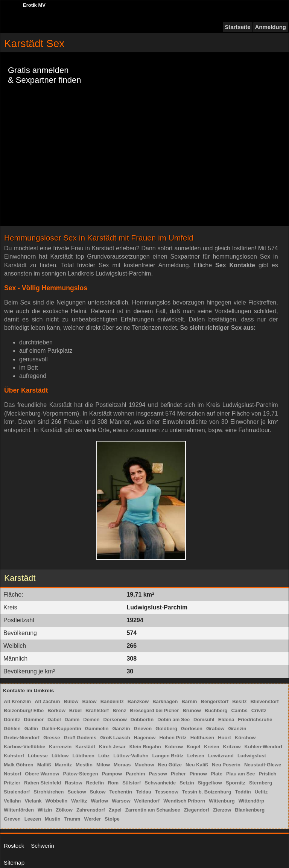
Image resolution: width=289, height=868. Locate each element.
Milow (103, 765)
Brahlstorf (97, 710)
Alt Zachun (47, 701)
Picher (178, 774)
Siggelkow (210, 783)
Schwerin (43, 846)
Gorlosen (192, 729)
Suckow (77, 792)
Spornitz (236, 783)
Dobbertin (142, 720)
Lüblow (60, 756)
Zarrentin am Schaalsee (153, 810)
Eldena (226, 720)
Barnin (189, 701)
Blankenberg (250, 810)
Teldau (144, 792)
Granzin (237, 729)
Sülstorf (132, 783)
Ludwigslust (252, 756)
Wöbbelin (57, 801)
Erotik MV (34, 5)
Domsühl (204, 720)
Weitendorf (147, 801)
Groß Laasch (115, 738)
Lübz (104, 756)
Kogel (193, 747)
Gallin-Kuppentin (62, 729)
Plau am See (241, 774)
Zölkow (64, 810)
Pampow (112, 774)
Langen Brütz (168, 756)
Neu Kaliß (197, 765)
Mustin (53, 819)
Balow (89, 701)
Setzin (187, 783)
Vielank (33, 801)
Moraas (122, 765)
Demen (91, 720)
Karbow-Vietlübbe (24, 747)
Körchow (245, 738)
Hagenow (145, 738)
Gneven (143, 729)
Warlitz (79, 801)
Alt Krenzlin (17, 701)
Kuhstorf (14, 756)
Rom (113, 783)
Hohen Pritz (173, 738)
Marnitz (64, 765)
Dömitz (12, 720)
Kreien (211, 747)
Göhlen (12, 729)
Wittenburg (222, 801)
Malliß (44, 765)
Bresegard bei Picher (154, 710)
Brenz (119, 710)
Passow (158, 774)
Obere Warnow (42, 774)
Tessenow (167, 792)
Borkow (56, 710)
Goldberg (166, 729)
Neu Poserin (226, 765)
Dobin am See (173, 720)
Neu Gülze (170, 765)
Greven (12, 819)
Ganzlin (121, 729)
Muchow (144, 765)
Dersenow (115, 720)
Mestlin (84, 765)
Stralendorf (17, 792)
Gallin (31, 729)
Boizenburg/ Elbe (24, 710)
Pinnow (198, 774)
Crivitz (259, 710)
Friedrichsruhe (255, 720)
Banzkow (138, 701)
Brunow (192, 710)
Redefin (95, 783)
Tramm (72, 819)
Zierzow (222, 810)
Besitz (239, 701)
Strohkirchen (49, 792)
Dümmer (34, 720)
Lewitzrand (221, 756)
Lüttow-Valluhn (131, 756)
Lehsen (196, 756)
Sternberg (261, 783)
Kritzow (232, 747)
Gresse (52, 738)
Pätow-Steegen (80, 774)
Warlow (99, 801)
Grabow (215, 729)
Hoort (224, 738)
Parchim (135, 774)
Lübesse (38, 756)
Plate (217, 774)
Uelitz (261, 792)
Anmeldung (271, 27)
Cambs (239, 710)
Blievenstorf (265, 701)
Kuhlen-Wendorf (264, 747)
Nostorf (12, 774)
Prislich (268, 774)
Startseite (237, 27)
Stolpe (112, 819)
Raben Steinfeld (43, 783)
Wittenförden (19, 810)
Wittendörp (251, 801)
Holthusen (202, 738)
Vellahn (12, 801)
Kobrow (174, 747)
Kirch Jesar (112, 747)
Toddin (243, 792)
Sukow (98, 792)
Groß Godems (80, 738)
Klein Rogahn (145, 747)
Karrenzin (60, 747)
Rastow (73, 783)
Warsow (121, 801)
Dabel (54, 720)
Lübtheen (83, 756)
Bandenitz (112, 701)
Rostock (14, 846)
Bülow (71, 701)
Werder (92, 819)
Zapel (115, 810)
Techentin (121, 792)
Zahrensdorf (91, 810)
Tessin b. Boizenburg (207, 792)
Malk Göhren (19, 765)
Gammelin (97, 729)
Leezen (33, 819)
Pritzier (12, 783)
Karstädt (85, 747)
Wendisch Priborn (184, 801)
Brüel (75, 710)
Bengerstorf (215, 701)
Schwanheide (160, 783)
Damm (72, 720)
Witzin (45, 810)
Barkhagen (165, 701)
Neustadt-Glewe (263, 765)
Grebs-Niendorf (22, 738)
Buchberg (216, 710)
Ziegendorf (197, 810)
